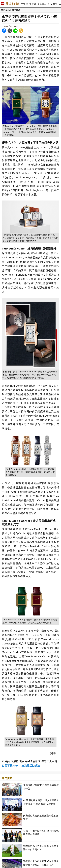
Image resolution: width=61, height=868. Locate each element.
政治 (34, 4)
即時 (23, 4)
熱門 (29, 4)
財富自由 (42, 4)
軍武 (50, 4)
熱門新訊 (5, 10)
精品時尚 (16, 10)
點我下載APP (10, 766)
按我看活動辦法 (31, 766)
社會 (55, 4)
